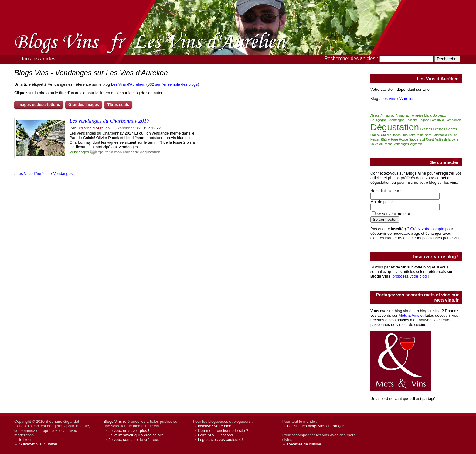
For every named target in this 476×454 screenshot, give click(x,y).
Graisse (386, 135)
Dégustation (395, 127)
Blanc (428, 116)
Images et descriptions (39, 105)
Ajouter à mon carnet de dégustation (129, 152)
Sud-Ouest (427, 140)
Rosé (394, 140)
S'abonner (125, 128)
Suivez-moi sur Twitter (38, 444)
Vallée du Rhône (381, 144)
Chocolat (411, 120)
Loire (412, 135)
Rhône (385, 140)
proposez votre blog (410, 276)
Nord (428, 135)
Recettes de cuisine (304, 444)
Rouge (404, 140)
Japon (397, 135)
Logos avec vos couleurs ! (220, 440)
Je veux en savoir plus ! (129, 430)
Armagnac (388, 116)
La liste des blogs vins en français (316, 426)
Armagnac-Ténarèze (409, 116)
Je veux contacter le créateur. (134, 440)
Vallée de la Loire (447, 140)
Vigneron (416, 144)
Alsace (375, 116)
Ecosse (438, 129)
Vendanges (79, 152)
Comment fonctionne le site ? (223, 430)
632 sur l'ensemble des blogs (173, 84)
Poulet (452, 135)
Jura (405, 135)
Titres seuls (118, 105)
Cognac (423, 120)
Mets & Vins (409, 315)
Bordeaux (439, 116)
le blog (25, 440)
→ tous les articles (36, 59)
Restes (375, 140)
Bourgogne (379, 120)
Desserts (426, 129)
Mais (420, 135)
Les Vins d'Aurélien (128, 84)
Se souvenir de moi (393, 214)
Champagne (396, 120)
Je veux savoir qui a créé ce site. (137, 435)
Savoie (414, 140)
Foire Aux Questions (215, 435)
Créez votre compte (427, 229)
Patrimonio (440, 135)
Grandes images (84, 105)
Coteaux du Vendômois (445, 120)
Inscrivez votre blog (215, 426)
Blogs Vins (113, 421)
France (375, 135)
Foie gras (450, 129)
